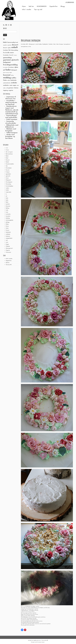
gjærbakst (8, 174)
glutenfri (8, 176)
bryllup (40, 44)
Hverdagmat (9, 182)
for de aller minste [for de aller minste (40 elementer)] (8, 53)
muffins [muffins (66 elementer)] (14, 78)
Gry (30, 47)
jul (6, 196)
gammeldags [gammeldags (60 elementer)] (7, 58)
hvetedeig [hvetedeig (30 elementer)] (11, 67)
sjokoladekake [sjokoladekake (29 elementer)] (7, 83)
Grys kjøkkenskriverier (36, 640)
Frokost (8, 172)
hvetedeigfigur (10, 186)
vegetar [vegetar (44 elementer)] (11, 90)
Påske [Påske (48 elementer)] (5, 80)
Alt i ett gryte (9, 152)
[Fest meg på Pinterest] (11, 25)
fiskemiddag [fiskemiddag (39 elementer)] (15, 50)
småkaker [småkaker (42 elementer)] (6, 85)
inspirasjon (8, 192)
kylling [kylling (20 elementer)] (12, 75)
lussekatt (8, 216)
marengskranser (24, 47)
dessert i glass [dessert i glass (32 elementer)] (7, 48)
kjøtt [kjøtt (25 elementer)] (11, 73)
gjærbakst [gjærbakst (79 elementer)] (7, 60)
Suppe (7, 244)
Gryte (7, 178)
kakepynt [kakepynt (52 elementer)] (14, 70)
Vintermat (8, 252)
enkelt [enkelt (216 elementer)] (15, 47)
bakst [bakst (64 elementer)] (5, 42)
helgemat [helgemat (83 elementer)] (7, 62)
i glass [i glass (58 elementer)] (16, 67)
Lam (7, 212)
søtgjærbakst (9, 238)
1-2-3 (7, 148)
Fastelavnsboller (10, 164)
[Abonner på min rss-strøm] (4, 25)
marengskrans (67, 44)
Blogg (63, 6)
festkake (51, 44)
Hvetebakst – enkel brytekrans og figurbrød (11, 103)
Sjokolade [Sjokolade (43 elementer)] (13, 80)
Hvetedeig (8, 184)
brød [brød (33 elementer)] (17, 42)
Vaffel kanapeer (12, 133)
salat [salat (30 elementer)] (9, 80)
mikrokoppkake (10, 220)
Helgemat (8, 180)
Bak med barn (9, 154)
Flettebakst (9, 168)
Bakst (7, 156)
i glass (7, 188)
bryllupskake (45, 44)
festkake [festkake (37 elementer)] (6, 50)
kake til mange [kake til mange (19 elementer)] (6, 73)
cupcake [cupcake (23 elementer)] (5, 45)
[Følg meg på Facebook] (7, 25)
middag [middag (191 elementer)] (7, 78)
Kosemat (8, 206)
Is (6, 194)
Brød (7, 158)
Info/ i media (26, 10)
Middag (8, 218)
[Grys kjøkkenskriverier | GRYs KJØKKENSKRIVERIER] (9, 10)
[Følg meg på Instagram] (9, 25)
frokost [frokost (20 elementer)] (15, 55)
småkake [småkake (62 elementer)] (14, 83)
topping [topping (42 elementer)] (5, 90)
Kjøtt (7, 202)
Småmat (8, 236)
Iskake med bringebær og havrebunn (10, 137)
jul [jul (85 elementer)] (4, 70)
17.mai (7, 150)
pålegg (8, 222)
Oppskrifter (54, 6)
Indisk (7, 190)
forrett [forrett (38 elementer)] (11, 55)
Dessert (8, 160)
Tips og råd (38, 10)
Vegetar (8, 250)
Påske (7, 224)
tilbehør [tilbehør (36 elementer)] (16, 88)
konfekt (8, 204)
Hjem (24, 6)
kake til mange (60, 44)
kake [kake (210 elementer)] (8, 70)
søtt (7, 240)
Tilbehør (8, 246)
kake (7, 198)
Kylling (7, 208)
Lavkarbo (8, 214)
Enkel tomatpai (12, 119)
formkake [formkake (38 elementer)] (6, 55)
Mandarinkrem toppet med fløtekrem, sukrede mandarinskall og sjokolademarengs (12, 110)
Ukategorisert (9, 248)
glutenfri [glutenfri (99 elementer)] (15, 60)
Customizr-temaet (41, 642)
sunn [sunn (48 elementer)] (11, 85)
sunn (7, 242)
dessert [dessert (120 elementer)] (15, 45)
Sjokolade (8, 232)
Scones (8, 230)
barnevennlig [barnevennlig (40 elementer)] (11, 42)
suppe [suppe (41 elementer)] (15, 85)
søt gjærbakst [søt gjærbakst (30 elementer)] (10, 88)
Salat (7, 228)
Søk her (31, 6)
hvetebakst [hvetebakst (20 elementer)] (5, 67)
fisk (7, 166)
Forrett (8, 170)
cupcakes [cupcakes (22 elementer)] (9, 45)
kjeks (7, 200)
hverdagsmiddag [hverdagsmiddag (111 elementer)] (10, 65)
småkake (8, 234)
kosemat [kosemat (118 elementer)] (7, 75)
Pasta (7, 226)
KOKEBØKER (42, 6)
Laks (7, 210)
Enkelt (7, 162)
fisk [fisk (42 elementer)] (9, 50)
